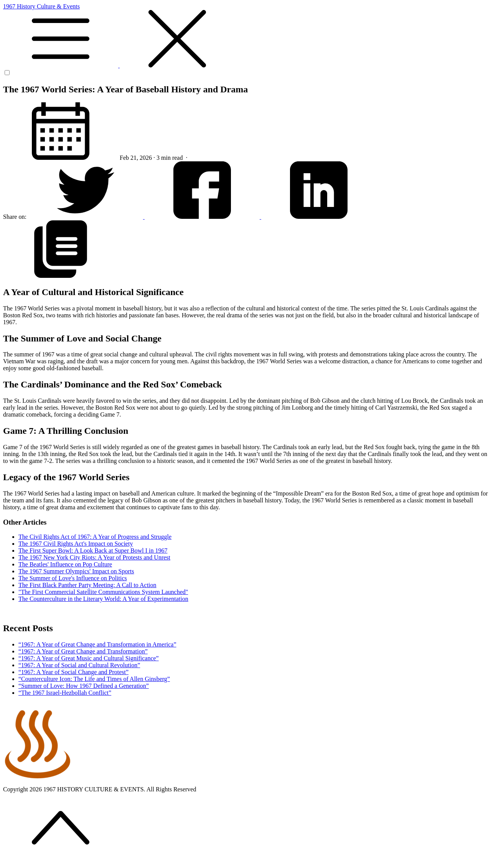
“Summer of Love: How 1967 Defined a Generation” (84, 686)
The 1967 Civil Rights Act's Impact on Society (76, 544)
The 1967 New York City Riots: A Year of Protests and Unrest (94, 557)
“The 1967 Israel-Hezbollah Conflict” (65, 693)
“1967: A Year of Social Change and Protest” (73, 672)
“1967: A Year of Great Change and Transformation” (83, 651)
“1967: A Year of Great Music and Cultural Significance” (89, 658)
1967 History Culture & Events (245, 36)
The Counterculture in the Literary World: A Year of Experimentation (103, 599)
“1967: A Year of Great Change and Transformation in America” (97, 644)
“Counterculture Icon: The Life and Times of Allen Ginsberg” (94, 679)
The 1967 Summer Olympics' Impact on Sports (76, 571)
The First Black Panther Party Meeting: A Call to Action (87, 585)
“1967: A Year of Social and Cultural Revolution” (79, 665)
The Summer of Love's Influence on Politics (73, 578)
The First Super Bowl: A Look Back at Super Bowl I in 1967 (93, 550)
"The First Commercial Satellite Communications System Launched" (103, 592)
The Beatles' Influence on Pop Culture (65, 564)
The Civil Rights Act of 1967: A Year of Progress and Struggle (95, 537)
